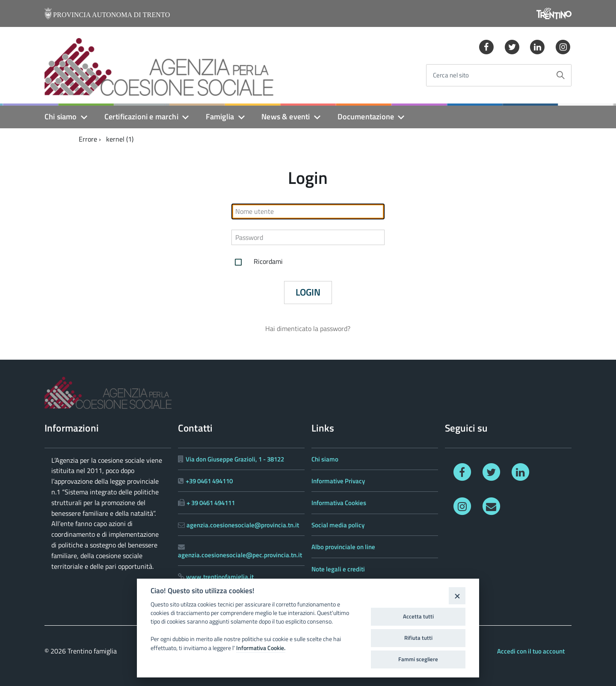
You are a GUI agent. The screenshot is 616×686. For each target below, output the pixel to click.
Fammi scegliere (418, 659)
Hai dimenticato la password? (308, 328)
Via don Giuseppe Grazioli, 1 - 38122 (235, 459)
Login (308, 292)
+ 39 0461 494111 (211, 503)
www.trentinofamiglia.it (220, 577)
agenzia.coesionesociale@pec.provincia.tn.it (240, 555)
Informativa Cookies (339, 503)
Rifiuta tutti (418, 638)
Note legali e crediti (338, 569)
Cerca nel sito (451, 75)
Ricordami (257, 262)
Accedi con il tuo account (531, 651)
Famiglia (220, 117)
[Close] (457, 596)
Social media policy (338, 525)
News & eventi (286, 117)
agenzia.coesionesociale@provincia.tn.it (243, 525)
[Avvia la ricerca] (560, 75)
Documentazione (366, 117)
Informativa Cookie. (261, 648)
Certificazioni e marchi (141, 117)
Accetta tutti (418, 616)
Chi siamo (61, 117)
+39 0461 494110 (209, 481)
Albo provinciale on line (343, 547)
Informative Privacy (338, 481)
